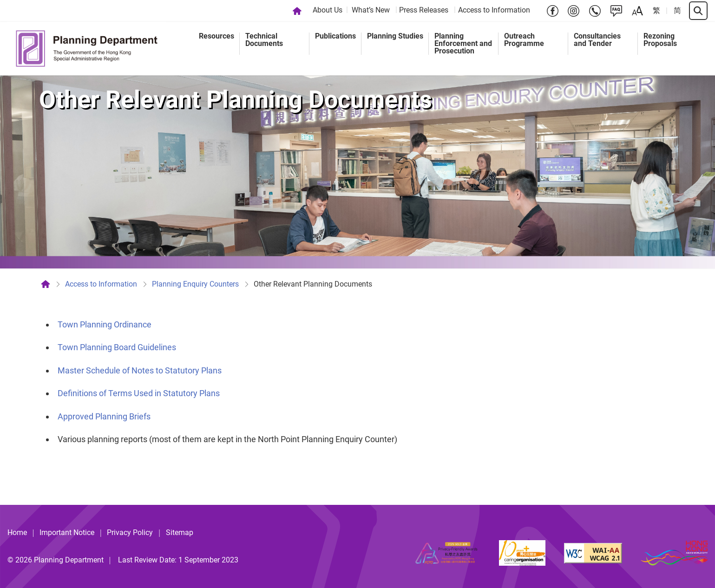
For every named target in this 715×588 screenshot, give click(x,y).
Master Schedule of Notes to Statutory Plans (140, 370)
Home (17, 532)
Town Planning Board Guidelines (117, 347)
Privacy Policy (130, 532)
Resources (216, 36)
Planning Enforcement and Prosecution (463, 43)
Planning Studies (395, 36)
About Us (328, 10)
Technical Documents (264, 40)
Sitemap (180, 532)
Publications (335, 36)
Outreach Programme (524, 40)
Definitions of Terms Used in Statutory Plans (139, 393)
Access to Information (494, 10)
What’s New (371, 10)
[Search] (698, 11)
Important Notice (67, 532)
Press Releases (424, 10)
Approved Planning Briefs (104, 416)
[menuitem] (328, 11)
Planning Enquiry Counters (195, 284)
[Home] (297, 11)
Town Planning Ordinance (105, 324)
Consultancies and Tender (597, 40)
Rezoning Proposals (660, 40)
